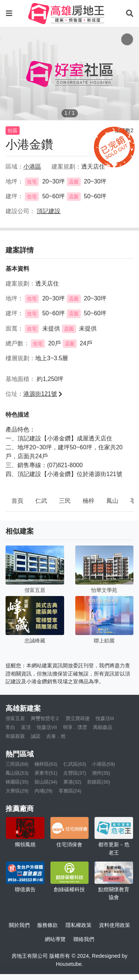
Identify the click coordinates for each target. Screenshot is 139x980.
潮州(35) (101, 773)
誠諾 (36, 736)
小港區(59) (103, 764)
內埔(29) (44, 791)
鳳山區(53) (17, 773)
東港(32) (72, 782)
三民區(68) (17, 764)
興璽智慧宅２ (45, 718)
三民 (65, 501)
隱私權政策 (79, 925)
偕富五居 (15, 718)
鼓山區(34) (46, 782)
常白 (10, 727)
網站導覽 (55, 939)
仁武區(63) (75, 764)
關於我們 (19, 925)
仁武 (41, 501)
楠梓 (89, 501)
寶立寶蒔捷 (78, 718)
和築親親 (15, 736)
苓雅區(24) (70, 791)
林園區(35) (17, 782)
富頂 (26, 727)
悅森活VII (47, 727)
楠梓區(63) (46, 764)
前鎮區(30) (99, 782)
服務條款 (47, 925)
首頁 (17, 501)
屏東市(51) (46, 773)
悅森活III (105, 718)
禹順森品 (103, 727)
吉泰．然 (56, 736)
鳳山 (112, 501)
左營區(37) (75, 773)
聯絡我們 (84, 939)
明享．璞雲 (75, 727)
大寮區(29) (17, 791)
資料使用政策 (115, 925)
